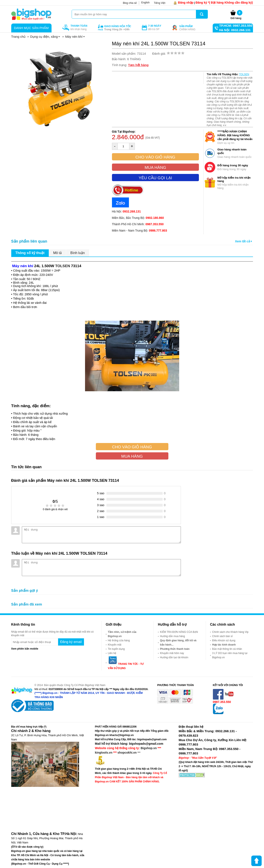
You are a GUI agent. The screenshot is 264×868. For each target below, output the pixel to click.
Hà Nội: (126, 211)
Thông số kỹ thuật (30, 253)
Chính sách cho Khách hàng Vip (230, 632)
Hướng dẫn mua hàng (173, 636)
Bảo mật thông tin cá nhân (227, 649)
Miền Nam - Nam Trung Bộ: (140, 231)
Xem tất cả (243, 241)
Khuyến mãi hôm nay (172, 653)
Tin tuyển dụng (116, 649)
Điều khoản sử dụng (224, 640)
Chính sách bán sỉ (222, 636)
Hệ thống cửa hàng (119, 640)
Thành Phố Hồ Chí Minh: (138, 224)
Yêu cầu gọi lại (155, 178)
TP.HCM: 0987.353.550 (236, 26)
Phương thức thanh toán (175, 649)
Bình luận (78, 253)
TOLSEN (244, 74)
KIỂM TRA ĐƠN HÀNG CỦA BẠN (179, 632)
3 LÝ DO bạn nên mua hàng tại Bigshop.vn (230, 655)
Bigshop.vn (149, 748)
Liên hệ (112, 653)
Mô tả (57, 253)
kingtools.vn (104, 753)
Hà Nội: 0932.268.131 (235, 30)
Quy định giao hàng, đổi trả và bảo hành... (178, 643)
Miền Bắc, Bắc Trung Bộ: (138, 218)
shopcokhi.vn (127, 753)
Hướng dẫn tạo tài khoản (174, 657)
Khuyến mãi (115, 645)
